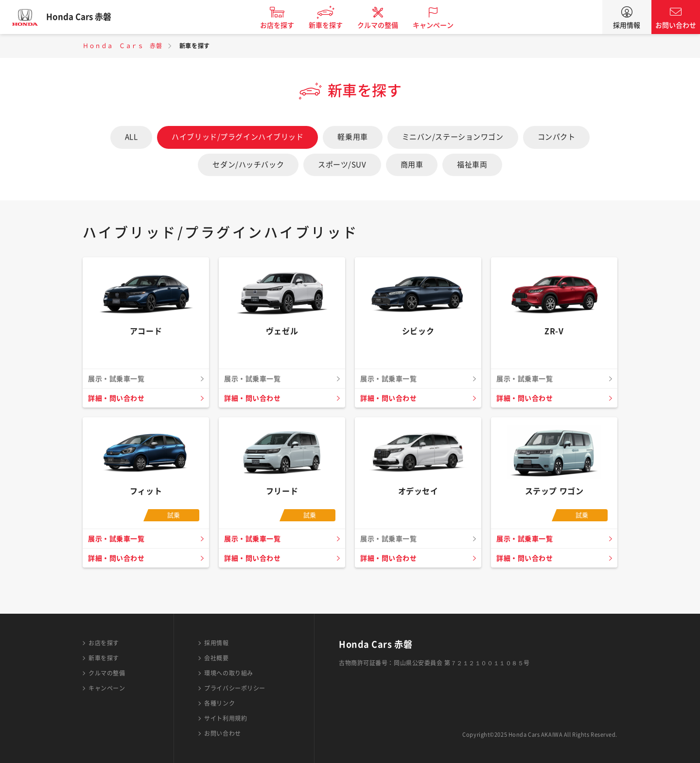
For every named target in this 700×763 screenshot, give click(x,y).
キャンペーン (439, 25)
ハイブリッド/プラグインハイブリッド (237, 137)
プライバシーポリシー (235, 688)
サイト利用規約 (226, 718)
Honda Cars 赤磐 (85, 17)
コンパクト (557, 137)
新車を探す (332, 25)
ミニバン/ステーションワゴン (453, 137)
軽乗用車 (352, 137)
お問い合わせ (676, 25)
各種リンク (219, 703)
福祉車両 (472, 165)
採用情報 (627, 25)
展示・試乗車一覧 (118, 539)
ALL (131, 137)
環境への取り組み (228, 673)
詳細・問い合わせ (118, 398)
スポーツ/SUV (342, 165)
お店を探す (283, 25)
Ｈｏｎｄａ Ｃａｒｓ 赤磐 (122, 46)
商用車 (412, 165)
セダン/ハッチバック (248, 165)
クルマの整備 (384, 25)
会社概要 (216, 658)
